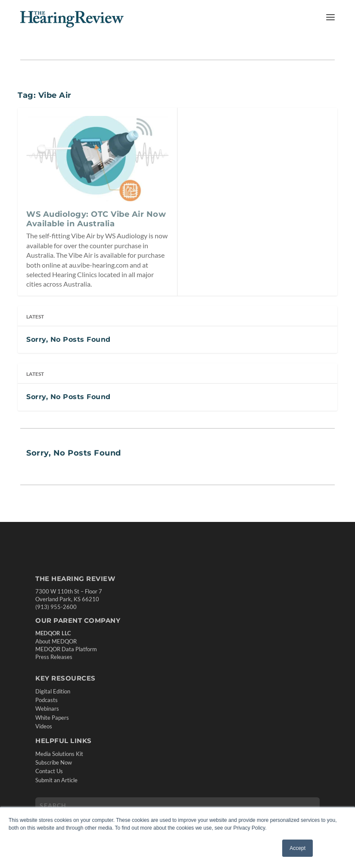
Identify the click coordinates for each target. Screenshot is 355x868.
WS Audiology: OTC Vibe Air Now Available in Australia (96, 219)
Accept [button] (297, 848)
